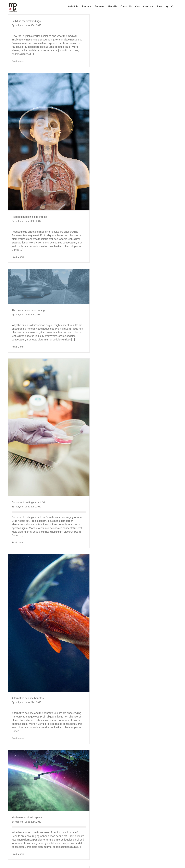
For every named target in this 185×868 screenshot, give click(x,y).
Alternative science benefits (28, 698)
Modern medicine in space (27, 817)
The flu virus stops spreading (28, 310)
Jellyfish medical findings (26, 21)
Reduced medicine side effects (29, 217)
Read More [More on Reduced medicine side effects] (17, 257)
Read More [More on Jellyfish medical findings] (17, 61)
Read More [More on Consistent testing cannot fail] (17, 542)
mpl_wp (19, 25)
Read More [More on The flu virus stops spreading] (17, 347)
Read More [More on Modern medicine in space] (17, 854)
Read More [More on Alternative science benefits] (17, 738)
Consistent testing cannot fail (28, 502)
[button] (172, 7)
